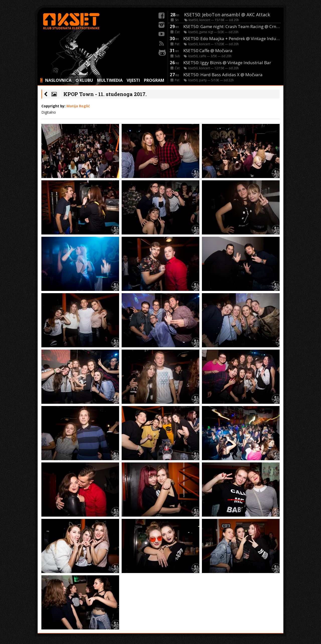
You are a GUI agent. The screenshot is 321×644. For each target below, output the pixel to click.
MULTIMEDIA (110, 80)
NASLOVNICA (58, 80)
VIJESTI (133, 80)
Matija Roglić (78, 106)
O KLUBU (84, 80)
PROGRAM (154, 80)
